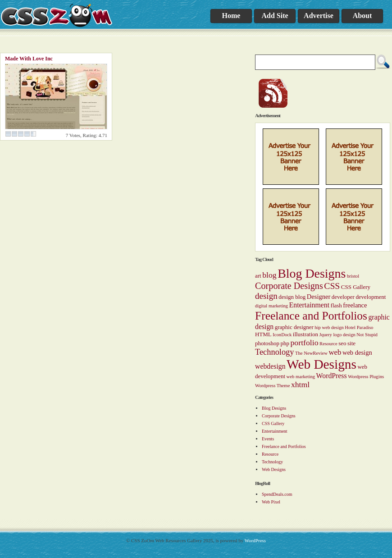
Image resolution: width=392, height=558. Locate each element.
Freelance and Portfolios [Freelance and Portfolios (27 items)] (311, 316)
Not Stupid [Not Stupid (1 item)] (367, 335)
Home (231, 16)
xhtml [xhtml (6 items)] (300, 384)
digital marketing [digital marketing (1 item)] (271, 306)
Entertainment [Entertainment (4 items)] (309, 305)
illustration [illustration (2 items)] (305, 334)
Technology (272, 462)
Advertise (319, 16)
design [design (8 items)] (266, 296)
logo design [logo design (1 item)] (344, 335)
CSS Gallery (273, 423)
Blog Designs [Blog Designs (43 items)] (312, 273)
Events (268, 439)
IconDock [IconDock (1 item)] (282, 335)
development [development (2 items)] (371, 297)
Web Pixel (271, 502)
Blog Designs (274, 408)
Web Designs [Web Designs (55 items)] (321, 364)
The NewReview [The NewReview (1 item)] (311, 353)
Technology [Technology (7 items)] (274, 352)
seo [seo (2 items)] (342, 343)
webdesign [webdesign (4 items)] (270, 366)
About (362, 16)
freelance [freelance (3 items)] (355, 305)
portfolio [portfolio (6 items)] (305, 343)
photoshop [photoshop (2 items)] (267, 343)
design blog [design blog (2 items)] (292, 297)
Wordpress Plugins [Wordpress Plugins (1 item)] (366, 377)
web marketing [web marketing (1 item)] (301, 377)
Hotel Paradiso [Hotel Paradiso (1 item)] (359, 327)
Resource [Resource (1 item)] (328, 344)
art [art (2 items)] (258, 276)
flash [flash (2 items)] (336, 305)
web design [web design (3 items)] (357, 352)
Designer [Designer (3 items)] (319, 297)
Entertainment (275, 431)
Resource (270, 454)
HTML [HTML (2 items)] (263, 334)
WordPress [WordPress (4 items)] (332, 376)
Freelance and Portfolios (284, 446)
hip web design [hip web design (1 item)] (329, 327)
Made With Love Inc (29, 59)
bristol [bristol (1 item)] (353, 276)
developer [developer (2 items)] (343, 297)
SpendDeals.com (277, 494)
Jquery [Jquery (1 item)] (325, 335)
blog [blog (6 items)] (269, 275)
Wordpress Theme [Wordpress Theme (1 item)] (272, 386)
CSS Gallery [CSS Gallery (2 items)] (356, 287)
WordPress (255, 540)
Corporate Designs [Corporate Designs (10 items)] (289, 286)
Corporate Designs (279, 416)
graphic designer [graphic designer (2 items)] (294, 327)
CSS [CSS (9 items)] (332, 286)
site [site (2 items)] (351, 343)
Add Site (275, 16)
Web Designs (274, 469)
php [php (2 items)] (285, 343)
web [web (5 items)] (335, 352)
